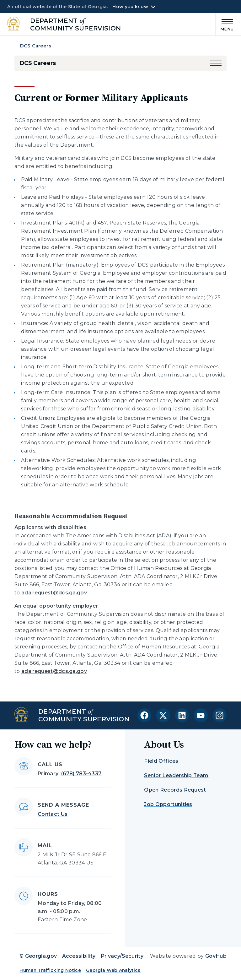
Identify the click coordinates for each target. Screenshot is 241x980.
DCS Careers (36, 46)
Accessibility (79, 956)
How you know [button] (130, 7)
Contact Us (53, 814)
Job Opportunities (168, 804)
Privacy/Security (122, 956)
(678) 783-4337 (81, 774)
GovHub (216, 956)
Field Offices (161, 761)
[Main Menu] (225, 24)
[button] (216, 63)
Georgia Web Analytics (113, 970)
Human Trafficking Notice (50, 970)
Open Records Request (175, 790)
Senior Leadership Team (176, 775)
